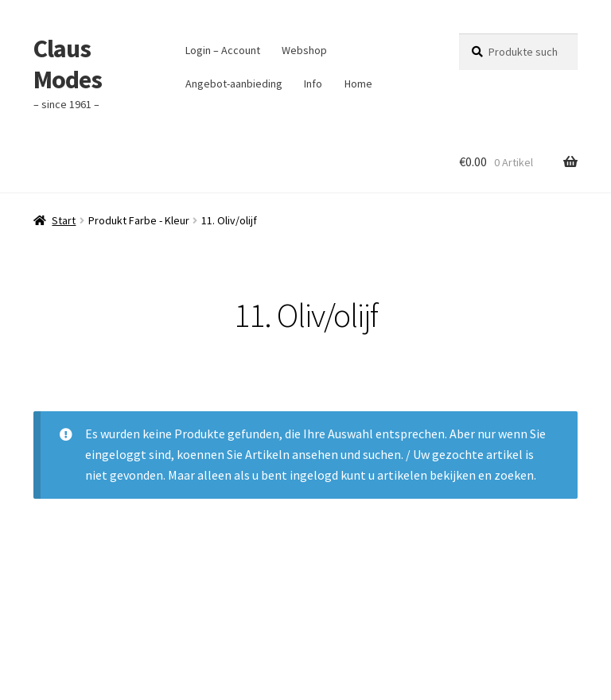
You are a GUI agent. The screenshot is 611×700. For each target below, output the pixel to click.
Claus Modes (68, 64)
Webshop (304, 50)
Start (64, 220)
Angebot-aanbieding (234, 84)
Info (313, 84)
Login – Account (223, 50)
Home (358, 84)
